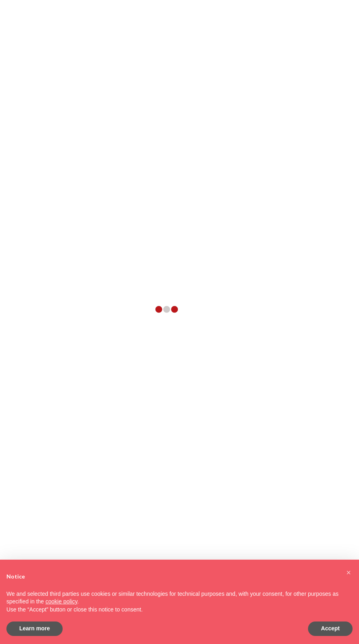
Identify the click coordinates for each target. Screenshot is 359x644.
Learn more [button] (35, 628)
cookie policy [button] (61, 601)
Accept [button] (330, 628)
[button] (349, 572)
